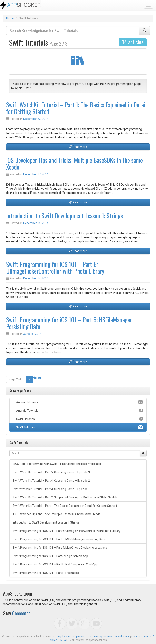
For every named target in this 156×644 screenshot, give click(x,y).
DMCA (62, 640)
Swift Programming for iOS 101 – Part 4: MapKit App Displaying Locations (60, 548)
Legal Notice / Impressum (72, 637)
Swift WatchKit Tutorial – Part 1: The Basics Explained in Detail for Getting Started (76, 108)
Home (10, 18)
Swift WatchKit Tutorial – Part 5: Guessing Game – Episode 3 (51, 472)
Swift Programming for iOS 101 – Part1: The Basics (46, 573)
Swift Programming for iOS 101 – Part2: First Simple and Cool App (55, 564)
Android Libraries (79, 402)
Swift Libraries (79, 419)
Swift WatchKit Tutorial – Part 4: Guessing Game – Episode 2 (51, 481)
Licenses (137, 637)
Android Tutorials (79, 410)
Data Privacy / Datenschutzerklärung (109, 637)
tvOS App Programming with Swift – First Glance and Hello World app (57, 464)
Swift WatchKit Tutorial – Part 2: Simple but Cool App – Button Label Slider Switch (65, 497)
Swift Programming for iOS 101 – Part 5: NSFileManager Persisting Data (69, 323)
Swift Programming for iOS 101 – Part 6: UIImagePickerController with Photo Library (55, 268)
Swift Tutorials (79, 427)
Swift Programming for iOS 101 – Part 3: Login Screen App (50, 556)
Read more (78, 147)
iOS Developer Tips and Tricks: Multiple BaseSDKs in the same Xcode (74, 163)
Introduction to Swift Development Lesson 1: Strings (65, 216)
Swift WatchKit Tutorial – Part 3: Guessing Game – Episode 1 (51, 489)
